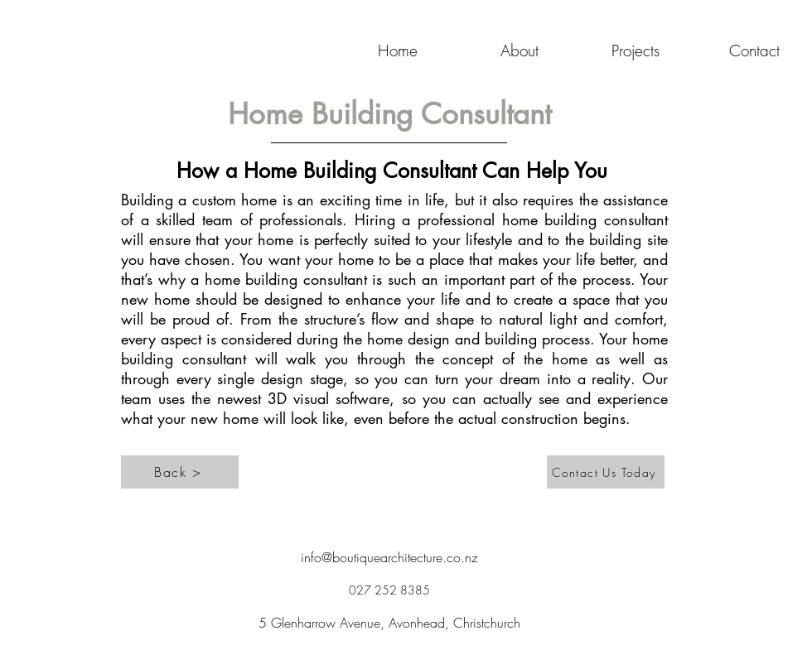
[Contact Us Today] (606, 472)
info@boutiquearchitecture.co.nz (389, 557)
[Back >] (180, 472)
